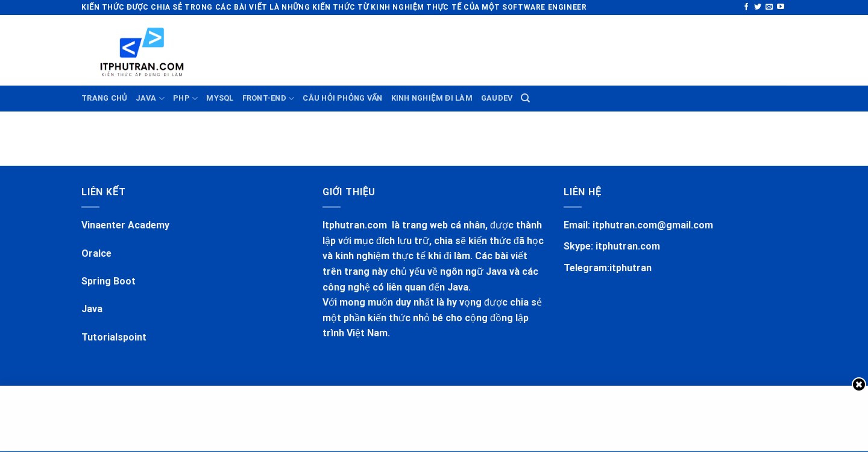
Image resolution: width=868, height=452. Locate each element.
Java (92, 309)
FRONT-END (269, 99)
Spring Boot (108, 281)
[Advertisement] (341, 48)
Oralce (96, 253)
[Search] (525, 98)
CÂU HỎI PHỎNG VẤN (342, 98)
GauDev (497, 98)
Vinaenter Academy (125, 225)
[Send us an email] (769, 7)
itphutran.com (628, 246)
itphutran (631, 268)
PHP (185, 99)
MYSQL (220, 98)
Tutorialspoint (114, 337)
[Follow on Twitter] (758, 7)
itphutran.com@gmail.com (653, 225)
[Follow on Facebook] (746, 7)
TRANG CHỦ (104, 98)
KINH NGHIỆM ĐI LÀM (432, 98)
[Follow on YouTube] (781, 7)
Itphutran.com (356, 225)
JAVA (150, 99)
